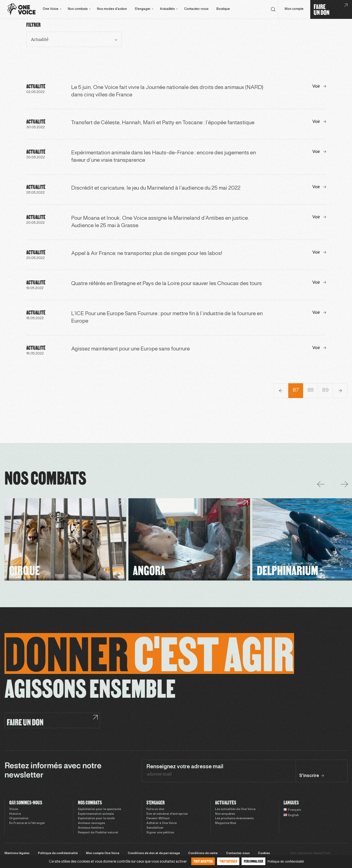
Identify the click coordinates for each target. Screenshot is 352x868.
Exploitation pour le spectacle (99, 809)
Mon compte (294, 9)
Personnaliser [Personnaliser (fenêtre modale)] (254, 861)
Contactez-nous (196, 9)
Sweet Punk (322, 853)
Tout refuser (228, 861)
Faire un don (155, 809)
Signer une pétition (160, 833)
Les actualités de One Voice (235, 809)
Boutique (223, 9)
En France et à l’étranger (27, 823)
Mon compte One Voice (103, 853)
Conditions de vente (203, 853)
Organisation (19, 819)
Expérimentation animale (96, 814)
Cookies (264, 853)
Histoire (15, 814)
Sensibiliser (155, 828)
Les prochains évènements (234, 819)
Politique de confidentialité (58, 853)
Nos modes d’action (112, 9)
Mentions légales (17, 853)
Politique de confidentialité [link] (286, 861)
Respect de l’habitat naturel (98, 833)
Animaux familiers (91, 828)
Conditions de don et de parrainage (154, 853)
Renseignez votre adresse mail (185, 767)
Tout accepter (203, 861)
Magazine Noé (225, 823)
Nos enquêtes (225, 814)
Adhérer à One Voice (162, 823)
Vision (14, 809)
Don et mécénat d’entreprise (167, 814)
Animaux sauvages (91, 823)
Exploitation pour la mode (96, 819)
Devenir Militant (158, 819)
